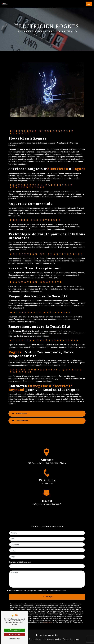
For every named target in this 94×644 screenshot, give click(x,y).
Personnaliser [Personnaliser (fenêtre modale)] (14, 639)
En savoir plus (19, 414)
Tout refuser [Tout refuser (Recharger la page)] (14, 634)
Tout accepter (14, 630)
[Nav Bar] (89, 4)
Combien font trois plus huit (20, 554)
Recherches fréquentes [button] (47, 635)
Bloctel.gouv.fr (47, 614)
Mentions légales (54, 639)
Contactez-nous (20, 421)
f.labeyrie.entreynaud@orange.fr (47, 496)
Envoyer (49, 589)
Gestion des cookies (71, 639)
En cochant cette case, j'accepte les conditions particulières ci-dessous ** (37, 583)
